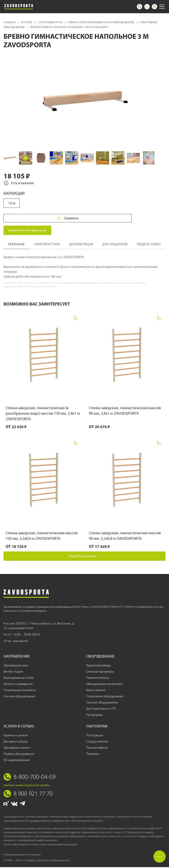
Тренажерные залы (16, 666)
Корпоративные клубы (19, 678)
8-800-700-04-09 (35, 778)
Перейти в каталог (85, 557)
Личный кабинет (97, 748)
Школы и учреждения (18, 685)
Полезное (93, 755)
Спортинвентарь (51, 22)
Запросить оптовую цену (27, 231)
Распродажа (94, 715)
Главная (10, 22)
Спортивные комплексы (20, 691)
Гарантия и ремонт (16, 736)
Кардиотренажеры (99, 666)
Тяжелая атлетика (98, 678)
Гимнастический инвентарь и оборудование (101, 22)
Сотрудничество (97, 742)
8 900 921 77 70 (33, 794)
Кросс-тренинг (96, 691)
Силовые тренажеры (100, 672)
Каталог (27, 22)
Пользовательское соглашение (22, 855)
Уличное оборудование (19, 697)
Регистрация (95, 736)
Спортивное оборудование (105, 697)
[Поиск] (140, 7)
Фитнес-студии (13, 672)
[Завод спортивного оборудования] (19, 7)
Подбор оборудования (19, 755)
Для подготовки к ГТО (101, 709)
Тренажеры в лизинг (17, 748)
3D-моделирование (17, 761)
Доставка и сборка (16, 742)
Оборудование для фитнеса (105, 685)
